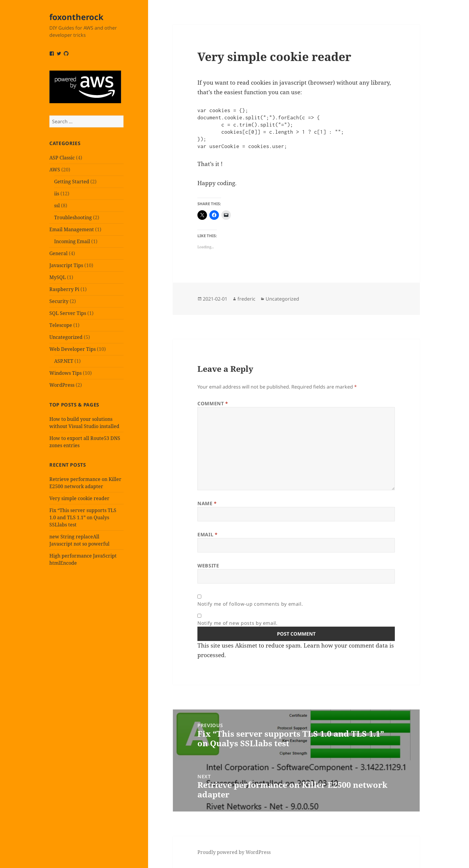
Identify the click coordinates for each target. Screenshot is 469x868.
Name (207, 503)
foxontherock (76, 17)
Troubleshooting (73, 217)
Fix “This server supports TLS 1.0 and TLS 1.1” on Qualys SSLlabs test (83, 517)
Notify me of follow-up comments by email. (250, 604)
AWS (55, 170)
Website (208, 566)
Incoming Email (72, 241)
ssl (57, 205)
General (58, 253)
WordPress (62, 385)
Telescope (61, 325)
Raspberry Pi (64, 289)
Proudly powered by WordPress (234, 852)
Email (207, 534)
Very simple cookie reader (79, 498)
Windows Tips (66, 373)
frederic (246, 299)
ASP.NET (64, 361)
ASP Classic (62, 158)
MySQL (58, 277)
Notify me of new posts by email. (237, 623)
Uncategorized (66, 337)
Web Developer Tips (73, 349)
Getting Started (72, 182)
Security (59, 301)
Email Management (72, 229)
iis (57, 194)
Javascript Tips (66, 265)
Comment (213, 403)
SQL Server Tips (68, 313)
